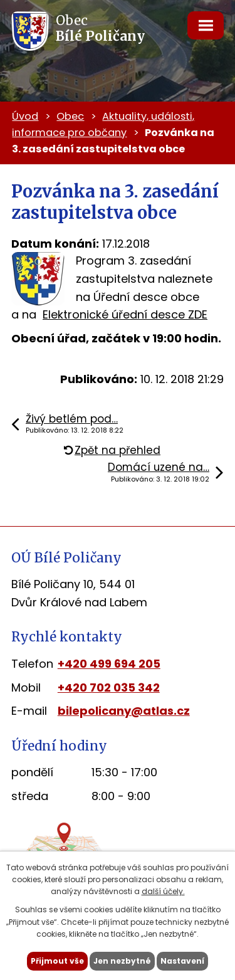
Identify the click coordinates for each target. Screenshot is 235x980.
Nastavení (182, 961)
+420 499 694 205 (109, 664)
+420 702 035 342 (109, 688)
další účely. (163, 891)
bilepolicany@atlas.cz (124, 711)
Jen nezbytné (122, 961)
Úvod (25, 116)
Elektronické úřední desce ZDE (125, 314)
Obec (70, 116)
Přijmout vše (57, 961)
